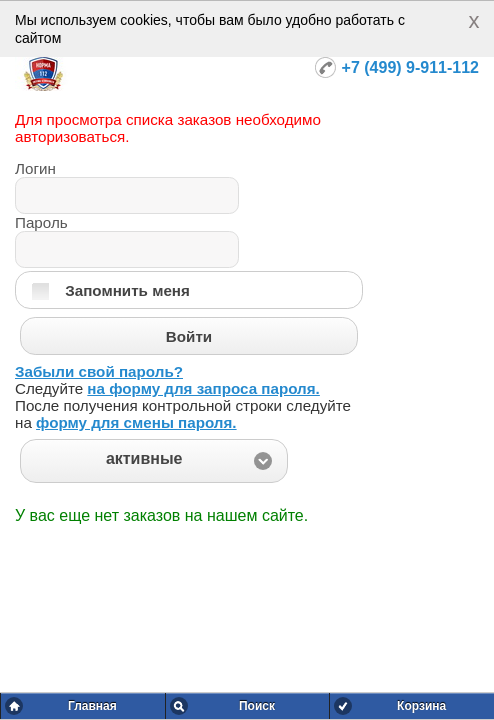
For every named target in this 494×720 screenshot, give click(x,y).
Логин (35, 168)
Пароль (41, 222)
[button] (154, 461)
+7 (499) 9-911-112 (410, 67)
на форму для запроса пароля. (203, 388)
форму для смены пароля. (136, 422)
